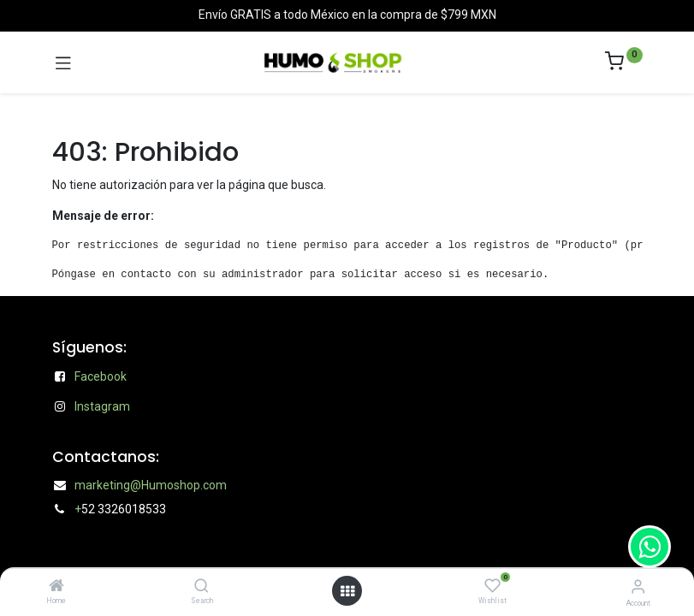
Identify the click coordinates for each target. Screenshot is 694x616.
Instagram (102, 406)
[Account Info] (638, 586)
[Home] (56, 587)
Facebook (101, 376)
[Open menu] (347, 591)
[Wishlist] (492, 586)
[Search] (202, 587)
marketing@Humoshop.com (151, 485)
